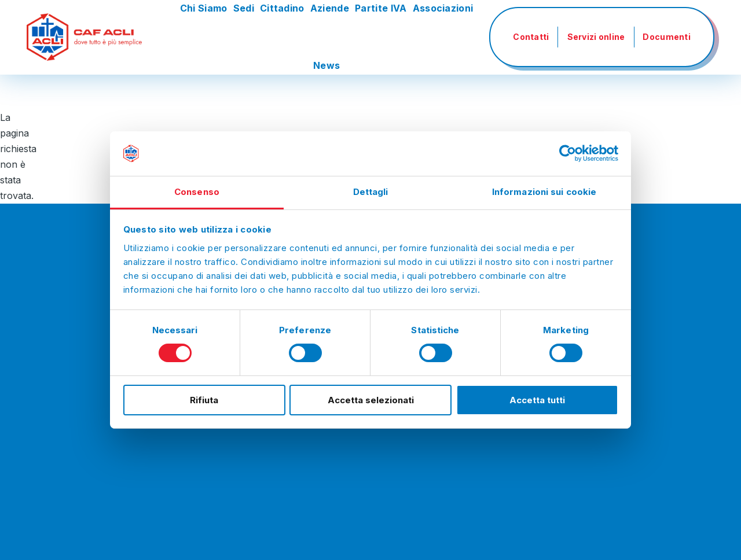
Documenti (667, 37)
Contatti (531, 37)
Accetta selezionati (371, 400)
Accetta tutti (537, 400)
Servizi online (596, 37)
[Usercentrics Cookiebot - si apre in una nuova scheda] (568, 153)
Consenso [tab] (197, 192)
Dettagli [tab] (371, 192)
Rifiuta (204, 400)
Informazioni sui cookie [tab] (544, 192)
